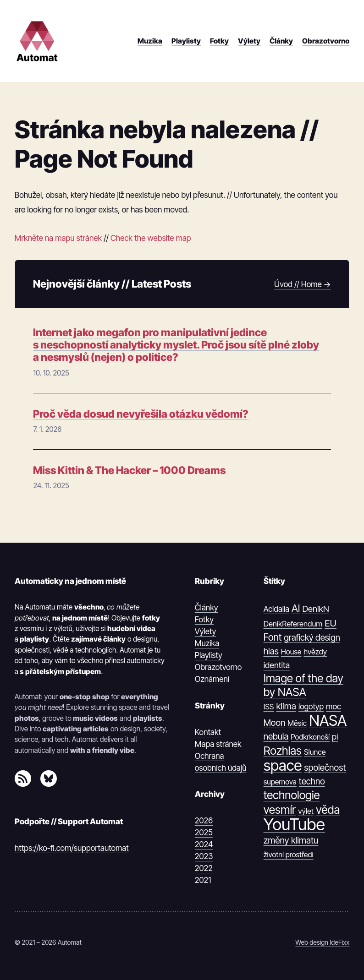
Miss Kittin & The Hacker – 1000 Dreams (129, 471)
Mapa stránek (218, 744)
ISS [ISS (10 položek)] (269, 707)
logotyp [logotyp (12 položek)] (311, 707)
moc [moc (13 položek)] (334, 706)
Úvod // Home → (302, 284)
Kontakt (208, 732)
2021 (203, 880)
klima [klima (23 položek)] (286, 706)
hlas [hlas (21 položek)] (271, 651)
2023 (204, 856)
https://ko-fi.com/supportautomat (72, 848)
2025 (204, 832)
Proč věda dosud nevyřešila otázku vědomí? (141, 414)
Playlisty (209, 655)
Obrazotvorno (218, 667)
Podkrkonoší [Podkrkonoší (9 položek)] (310, 737)
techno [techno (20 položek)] (312, 781)
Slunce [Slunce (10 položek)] (315, 752)
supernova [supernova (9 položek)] (280, 782)
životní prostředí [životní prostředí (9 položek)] (289, 855)
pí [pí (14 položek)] (335, 737)
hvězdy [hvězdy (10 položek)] (315, 652)
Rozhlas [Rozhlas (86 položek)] (283, 751)
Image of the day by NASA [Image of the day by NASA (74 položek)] (303, 685)
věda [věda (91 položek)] (328, 810)
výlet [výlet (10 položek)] (306, 811)
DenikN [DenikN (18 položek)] (316, 609)
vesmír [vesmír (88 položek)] (280, 810)
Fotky (204, 619)
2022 (204, 868)
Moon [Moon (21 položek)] (275, 723)
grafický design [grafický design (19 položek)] (312, 638)
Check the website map (151, 238)
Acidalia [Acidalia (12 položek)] (276, 609)
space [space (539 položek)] (283, 765)
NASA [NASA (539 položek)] (328, 721)
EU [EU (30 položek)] (331, 623)
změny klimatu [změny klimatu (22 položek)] (291, 840)
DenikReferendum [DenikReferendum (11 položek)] (293, 624)
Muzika (207, 643)
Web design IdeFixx (322, 942)
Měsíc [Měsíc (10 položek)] (297, 723)
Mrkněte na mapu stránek (58, 238)
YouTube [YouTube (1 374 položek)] (294, 825)
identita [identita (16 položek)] (277, 665)
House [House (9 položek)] (291, 652)
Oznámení (212, 679)
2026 (204, 820)
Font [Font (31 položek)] (273, 637)
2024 (204, 844)
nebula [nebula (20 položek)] (276, 737)
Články (207, 607)
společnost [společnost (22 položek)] (325, 768)
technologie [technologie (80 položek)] (292, 795)
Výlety (206, 631)
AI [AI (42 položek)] (296, 608)
